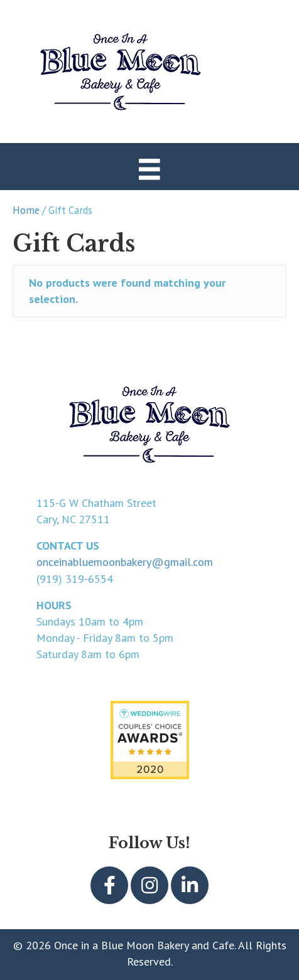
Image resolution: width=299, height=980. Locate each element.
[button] (109, 885)
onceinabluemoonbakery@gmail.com (125, 562)
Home (26, 210)
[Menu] (149, 168)
